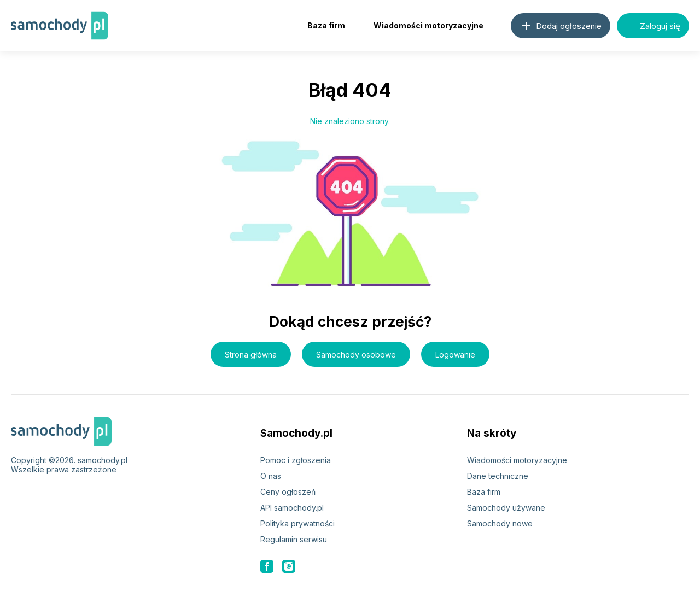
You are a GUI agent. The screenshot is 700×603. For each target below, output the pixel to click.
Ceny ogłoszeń (288, 492)
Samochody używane (506, 508)
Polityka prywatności (297, 523)
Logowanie (455, 355)
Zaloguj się (653, 26)
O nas (271, 476)
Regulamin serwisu (294, 539)
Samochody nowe (500, 523)
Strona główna (251, 355)
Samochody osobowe (356, 355)
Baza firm (326, 25)
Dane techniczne (498, 476)
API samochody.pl (292, 508)
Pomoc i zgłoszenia (296, 460)
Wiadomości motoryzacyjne (428, 25)
